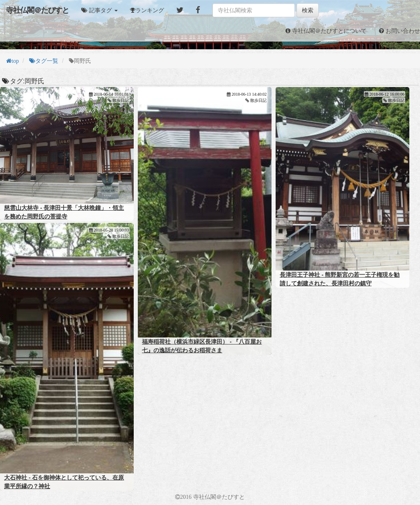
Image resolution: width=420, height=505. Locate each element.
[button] (99, 10)
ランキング (150, 10)
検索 (308, 10)
